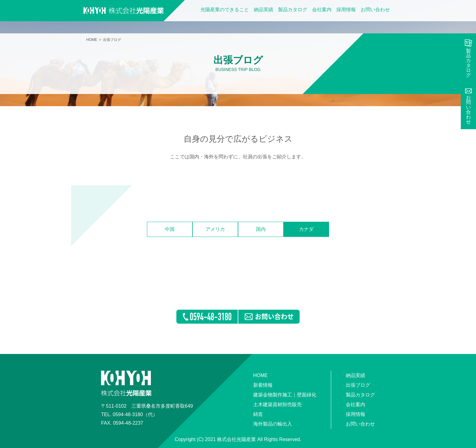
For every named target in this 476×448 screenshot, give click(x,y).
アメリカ (215, 229)
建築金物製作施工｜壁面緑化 (285, 395)
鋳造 (258, 414)
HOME (92, 40)
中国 (170, 229)
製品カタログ (293, 10)
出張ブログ (358, 385)
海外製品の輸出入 (273, 424)
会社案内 (322, 10)
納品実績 (263, 10)
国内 (261, 229)
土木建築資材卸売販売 (277, 404)
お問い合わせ (375, 10)
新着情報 (263, 385)
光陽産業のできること (225, 10)
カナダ (306, 229)
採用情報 (346, 10)
